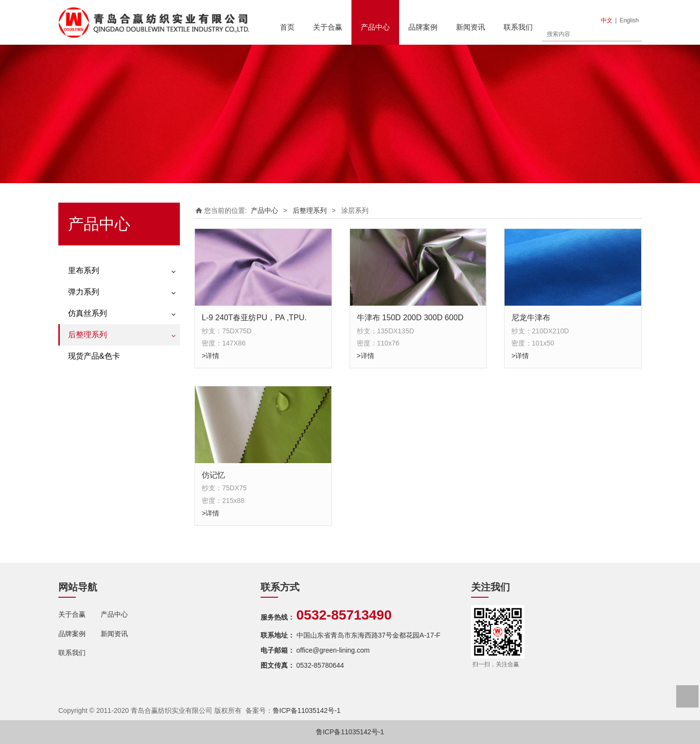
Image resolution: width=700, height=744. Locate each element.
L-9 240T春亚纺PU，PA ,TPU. (254, 317)
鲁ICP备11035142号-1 (307, 710)
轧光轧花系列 (88, 390)
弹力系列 (84, 292)
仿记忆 (213, 475)
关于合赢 (328, 27)
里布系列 (84, 270)
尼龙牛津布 (531, 317)
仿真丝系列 (87, 313)
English (629, 20)
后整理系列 (87, 335)
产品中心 (375, 27)
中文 (607, 20)
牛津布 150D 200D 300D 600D (410, 317)
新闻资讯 (471, 27)
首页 (287, 27)
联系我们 (518, 27)
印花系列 (82, 356)
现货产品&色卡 (94, 412)
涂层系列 (82, 373)
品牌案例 (423, 27)
